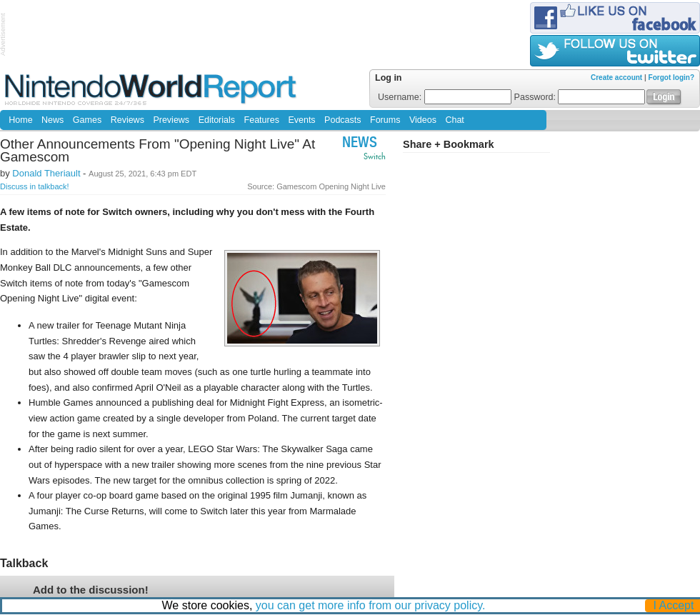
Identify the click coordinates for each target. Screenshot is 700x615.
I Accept (674, 605)
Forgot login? (671, 77)
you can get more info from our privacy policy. (371, 605)
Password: (580, 97)
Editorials (217, 120)
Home (20, 120)
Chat (454, 120)
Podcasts (342, 120)
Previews (171, 120)
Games (87, 120)
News (52, 120)
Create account (616, 77)
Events (301, 120)
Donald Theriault (46, 173)
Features (262, 120)
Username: (445, 97)
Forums (385, 120)
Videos (423, 120)
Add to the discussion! (91, 590)
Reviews (127, 120)
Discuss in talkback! (35, 186)
